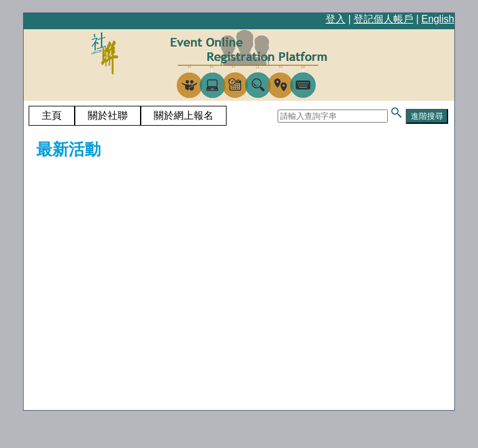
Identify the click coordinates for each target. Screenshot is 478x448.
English (438, 19)
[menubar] (128, 116)
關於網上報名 (184, 115)
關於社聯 (108, 115)
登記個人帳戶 (383, 19)
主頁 (52, 115)
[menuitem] (52, 116)
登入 (335, 19)
